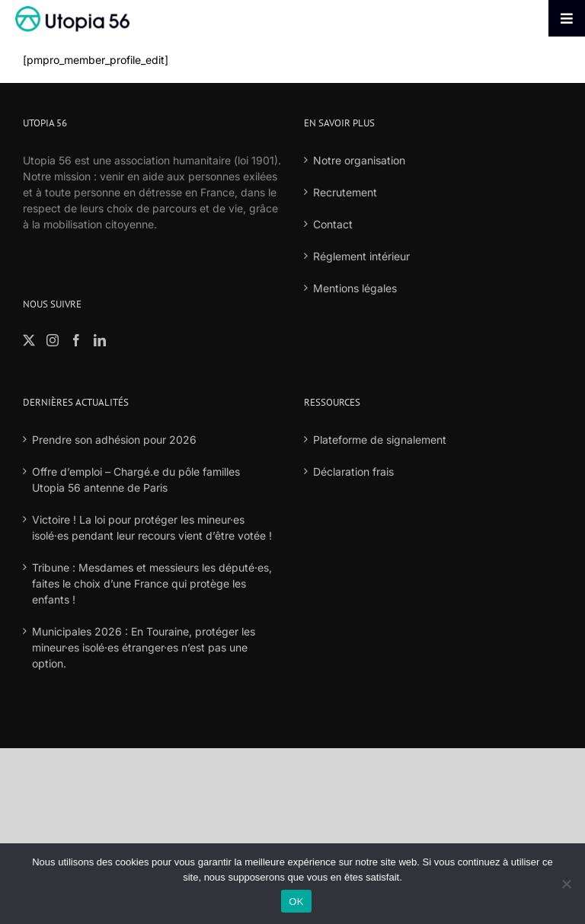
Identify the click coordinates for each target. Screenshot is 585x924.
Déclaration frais (353, 472)
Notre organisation (359, 160)
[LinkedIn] (100, 340)
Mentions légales (355, 288)
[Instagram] (53, 340)
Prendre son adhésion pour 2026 (114, 440)
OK (296, 902)
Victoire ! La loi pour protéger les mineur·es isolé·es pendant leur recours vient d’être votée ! (152, 527)
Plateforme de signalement (380, 440)
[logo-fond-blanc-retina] (72, 11)
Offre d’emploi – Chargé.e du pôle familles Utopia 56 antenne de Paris (136, 480)
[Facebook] (76, 340)
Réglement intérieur (361, 256)
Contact (333, 224)
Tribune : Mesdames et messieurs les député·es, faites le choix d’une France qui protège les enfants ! (152, 583)
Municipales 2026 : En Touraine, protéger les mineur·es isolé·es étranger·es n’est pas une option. (144, 647)
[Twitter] (29, 340)
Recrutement (345, 192)
